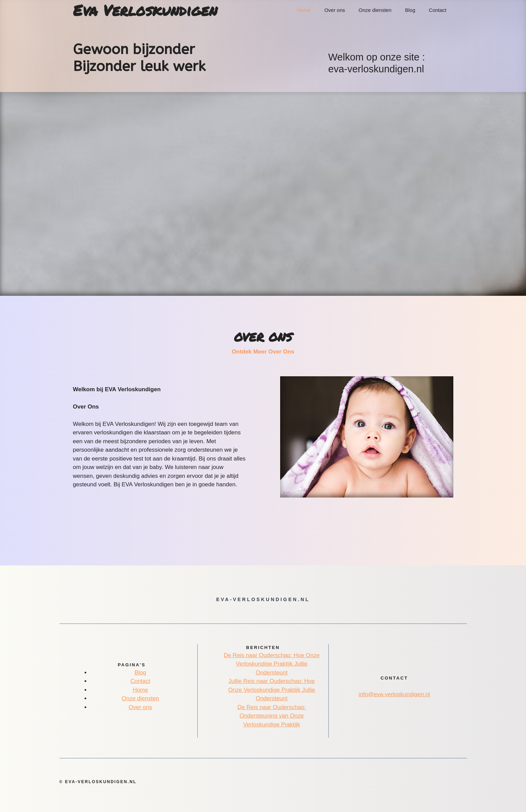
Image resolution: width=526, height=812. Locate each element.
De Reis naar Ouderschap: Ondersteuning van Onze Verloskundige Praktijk (271, 716)
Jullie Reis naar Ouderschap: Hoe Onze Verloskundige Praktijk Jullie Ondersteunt (272, 690)
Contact (438, 10)
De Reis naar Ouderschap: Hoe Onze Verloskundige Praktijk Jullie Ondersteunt (272, 664)
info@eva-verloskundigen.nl (394, 694)
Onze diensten (375, 10)
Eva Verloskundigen (145, 10)
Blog (410, 10)
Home (304, 10)
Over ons (335, 10)
